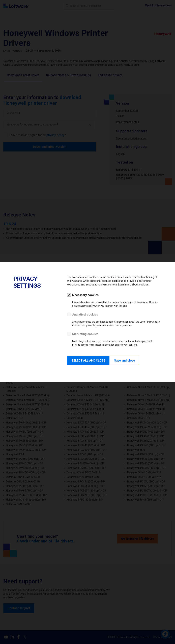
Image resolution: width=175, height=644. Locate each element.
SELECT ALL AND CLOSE (88, 360)
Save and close (124, 360)
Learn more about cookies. (134, 285)
